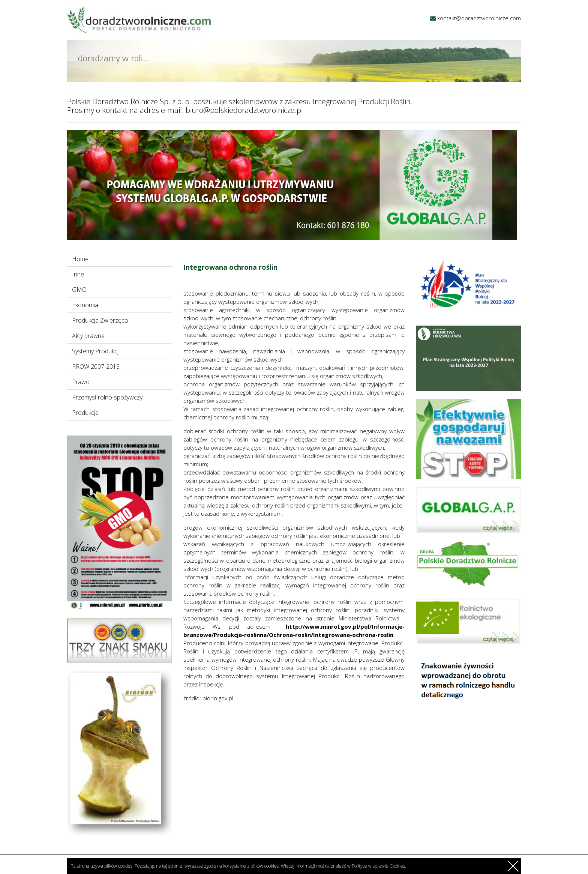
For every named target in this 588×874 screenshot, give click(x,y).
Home (80, 259)
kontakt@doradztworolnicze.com (479, 18)
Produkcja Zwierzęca (100, 320)
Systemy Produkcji (96, 351)
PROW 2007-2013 (96, 366)
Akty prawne (88, 336)
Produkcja (85, 413)
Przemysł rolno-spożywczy (107, 397)
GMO (79, 290)
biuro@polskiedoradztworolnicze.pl (244, 110)
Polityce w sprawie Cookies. (379, 866)
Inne (78, 274)
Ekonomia (85, 305)
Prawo (81, 382)
